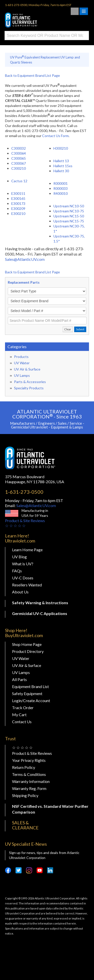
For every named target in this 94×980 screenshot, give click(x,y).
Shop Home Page (27, 644)
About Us (20, 592)
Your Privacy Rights (29, 760)
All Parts (19, 679)
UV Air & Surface (27, 369)
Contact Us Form (55, 136)
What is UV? (23, 564)
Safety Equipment (27, 693)
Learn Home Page (27, 550)
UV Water (22, 363)
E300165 (18, 198)
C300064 (19, 153)
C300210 (19, 168)
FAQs (17, 571)
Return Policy (24, 767)
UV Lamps (22, 375)
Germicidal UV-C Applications (40, 613)
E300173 (18, 203)
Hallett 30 (61, 171)
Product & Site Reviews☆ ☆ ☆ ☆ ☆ (25, 523)
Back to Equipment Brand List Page (32, 75)
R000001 (61, 183)
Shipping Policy (25, 795)
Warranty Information (31, 781)
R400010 (61, 193)
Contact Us (22, 722)
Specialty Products (29, 388)
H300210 (61, 148)
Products (21, 357)
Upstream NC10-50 (69, 206)
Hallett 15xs (63, 166)
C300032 (19, 148)
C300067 (19, 163)
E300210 (18, 213)
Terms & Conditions (29, 774)
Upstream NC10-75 (69, 211)
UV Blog (19, 557)
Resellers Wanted (27, 585)
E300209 (18, 208)
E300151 (18, 193)
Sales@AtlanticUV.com (25, 259)
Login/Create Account (31, 700)
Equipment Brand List (30, 686)
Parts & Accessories (30, 382)
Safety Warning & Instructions (40, 603)
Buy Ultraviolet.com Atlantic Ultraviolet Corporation (30, 20)
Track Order (23, 708)
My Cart (19, 715)
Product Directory (28, 651)
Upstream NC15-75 (69, 221)
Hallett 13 (61, 161)
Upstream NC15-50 (69, 216)
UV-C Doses (23, 578)
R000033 (61, 188)
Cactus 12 (19, 181)
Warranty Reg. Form (29, 788)
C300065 (19, 158)
